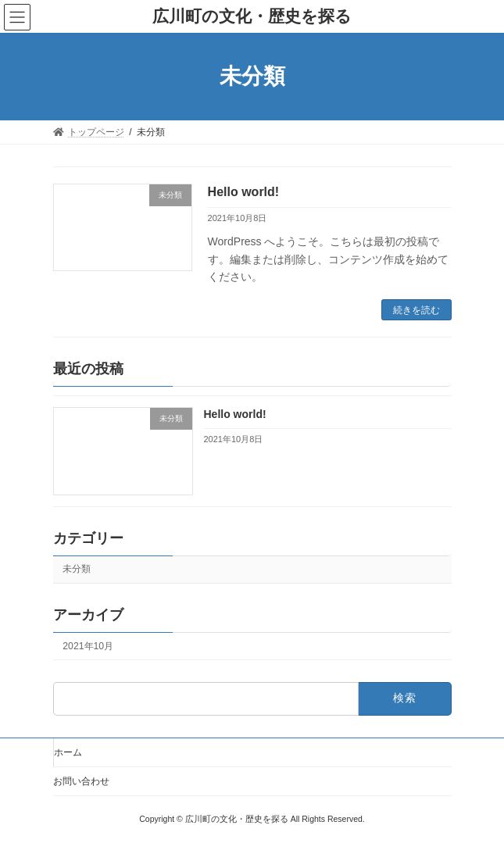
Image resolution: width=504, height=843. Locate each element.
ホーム (68, 752)
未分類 (77, 570)
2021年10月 (88, 646)
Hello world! (244, 192)
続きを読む (416, 310)
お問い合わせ (81, 781)
